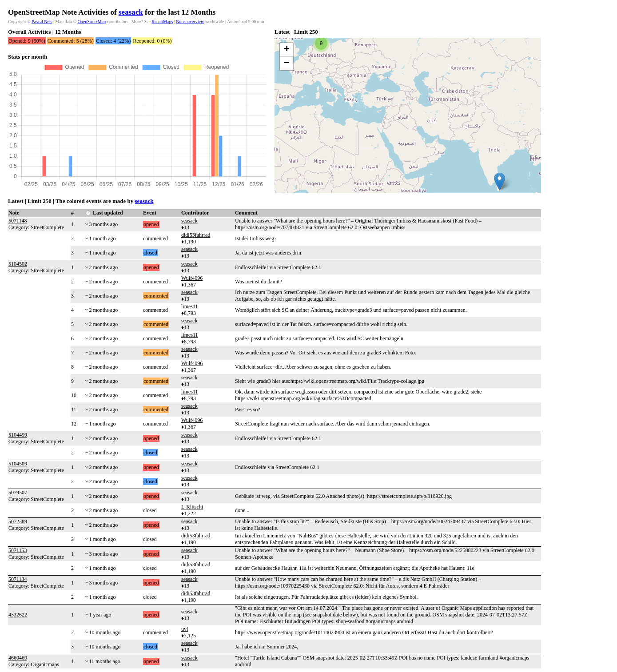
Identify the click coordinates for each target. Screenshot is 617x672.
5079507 (18, 493)
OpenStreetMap (92, 22)
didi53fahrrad (196, 235)
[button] (500, 181)
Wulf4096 (192, 278)
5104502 (18, 264)
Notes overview (190, 22)
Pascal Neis (42, 22)
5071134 (18, 579)
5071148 (18, 221)
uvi (185, 629)
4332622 (18, 615)
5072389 (18, 521)
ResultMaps (162, 22)
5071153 (18, 550)
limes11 (190, 306)
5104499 (18, 435)
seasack (131, 12)
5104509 (18, 464)
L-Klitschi (192, 507)
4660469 (18, 658)
